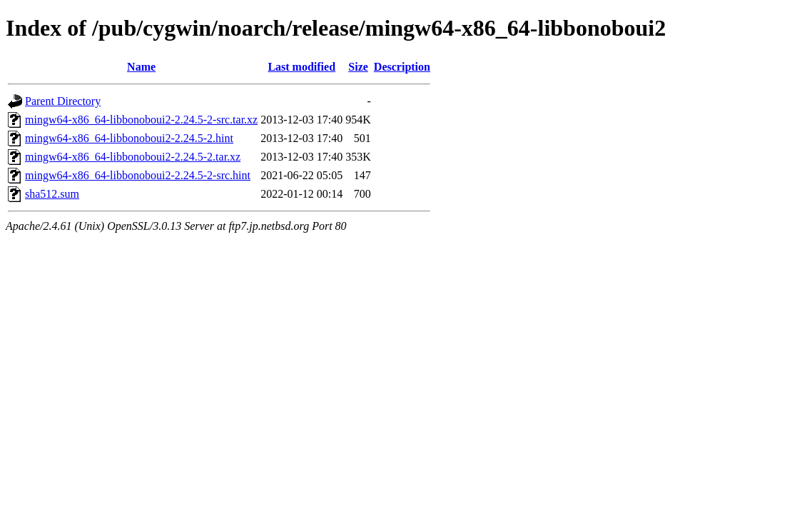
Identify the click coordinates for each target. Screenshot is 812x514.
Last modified (301, 67)
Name (141, 67)
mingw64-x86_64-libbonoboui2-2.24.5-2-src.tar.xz (141, 120)
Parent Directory (63, 101)
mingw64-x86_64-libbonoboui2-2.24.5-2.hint (129, 138)
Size (358, 67)
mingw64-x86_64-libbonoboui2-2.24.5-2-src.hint (138, 175)
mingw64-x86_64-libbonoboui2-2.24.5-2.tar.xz (133, 157)
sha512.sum (52, 194)
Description (402, 67)
